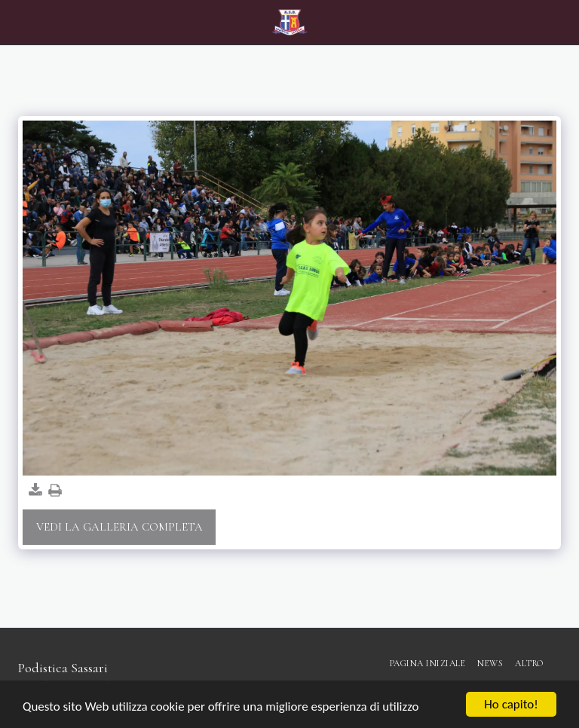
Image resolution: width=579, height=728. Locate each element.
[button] (17, 22)
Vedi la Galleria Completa (119, 527)
